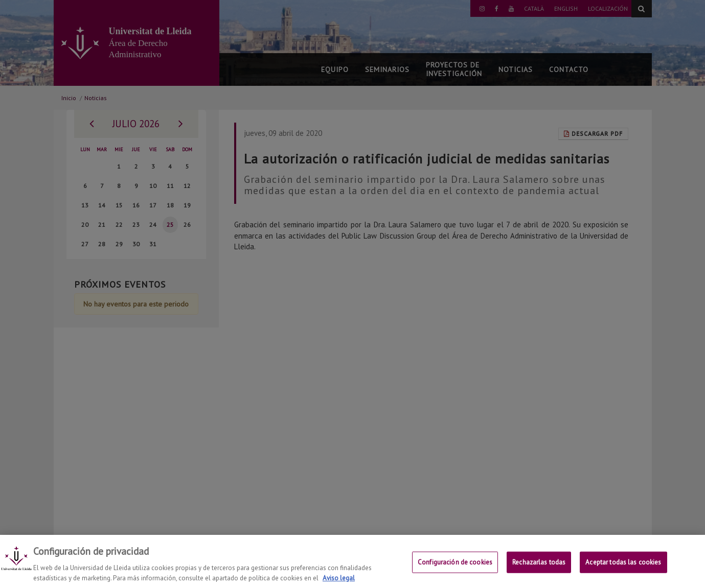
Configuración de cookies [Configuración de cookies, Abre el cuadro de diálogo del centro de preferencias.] (455, 571)
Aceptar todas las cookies (623, 571)
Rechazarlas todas (539, 571)
